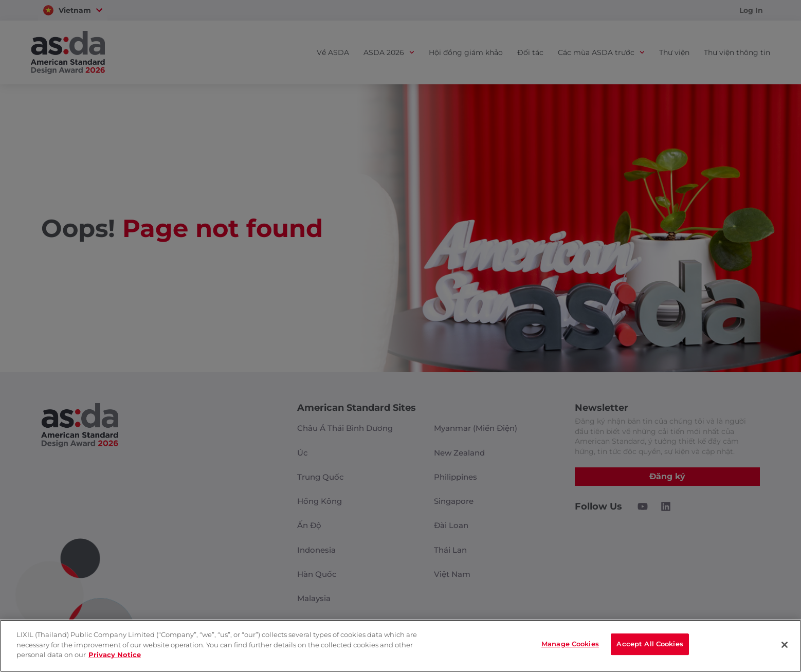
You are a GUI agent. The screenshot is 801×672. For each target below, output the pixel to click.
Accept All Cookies (650, 645)
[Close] (785, 645)
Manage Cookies (570, 645)
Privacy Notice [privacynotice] (115, 655)
